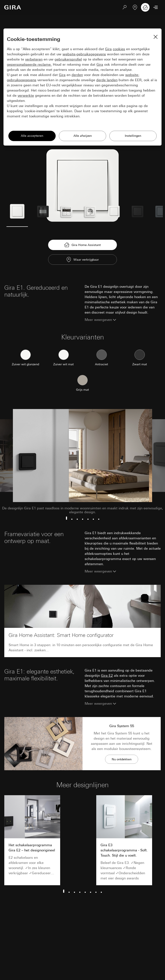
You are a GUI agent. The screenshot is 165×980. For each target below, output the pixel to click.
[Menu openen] (156, 7)
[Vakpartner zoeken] (135, 7)
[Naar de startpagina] (13, 7)
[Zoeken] (125, 7)
